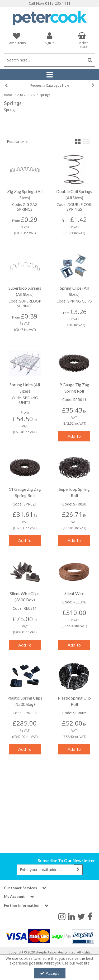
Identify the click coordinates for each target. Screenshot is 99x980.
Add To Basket (74, 437)
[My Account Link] (49, 38)
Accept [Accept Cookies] (49, 973)
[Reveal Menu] (49, 75)
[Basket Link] (82, 40)
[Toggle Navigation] (49, 75)
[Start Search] (90, 60)
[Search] (44, 60)
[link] (62, 916)
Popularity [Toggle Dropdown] (16, 141)
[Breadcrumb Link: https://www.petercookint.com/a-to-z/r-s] (33, 94)
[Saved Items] (16, 38)
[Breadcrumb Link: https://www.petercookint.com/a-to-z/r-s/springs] (45, 94)
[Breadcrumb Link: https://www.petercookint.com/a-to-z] (22, 94)
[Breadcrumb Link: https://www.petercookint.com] (8, 94)
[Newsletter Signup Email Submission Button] (78, 870)
